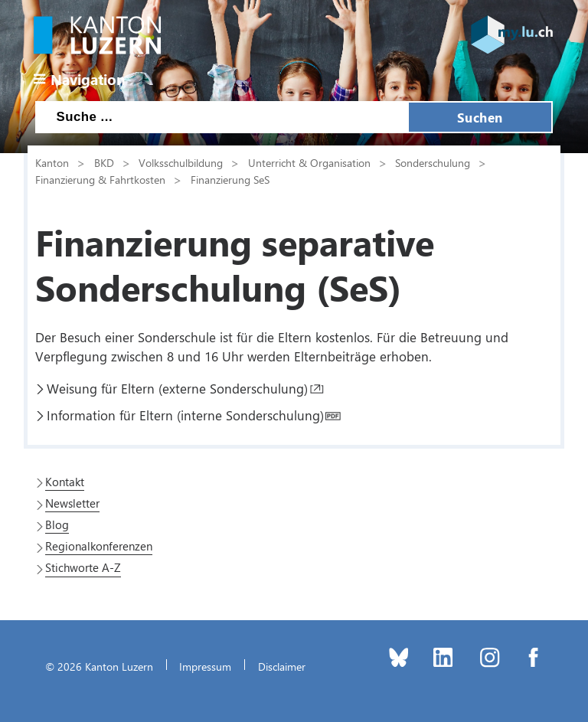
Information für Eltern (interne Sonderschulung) (185, 415)
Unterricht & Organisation (309, 162)
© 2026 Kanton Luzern (99, 666)
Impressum (205, 666)
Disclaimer (282, 666)
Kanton (52, 162)
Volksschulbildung (181, 162)
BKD (104, 162)
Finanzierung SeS (230, 179)
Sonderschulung (433, 162)
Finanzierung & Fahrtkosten (100, 179)
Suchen (480, 117)
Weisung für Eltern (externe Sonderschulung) (177, 388)
